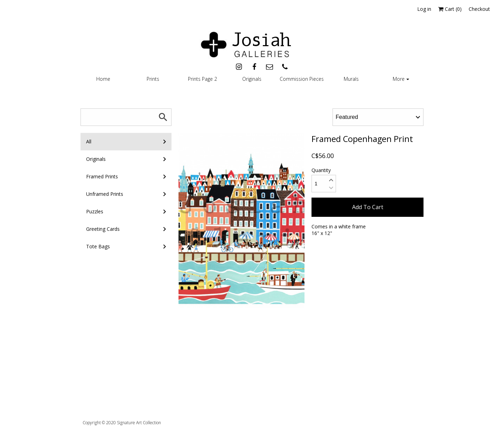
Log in (424, 9)
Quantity (321, 170)
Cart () (450, 9)
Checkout (479, 9)
